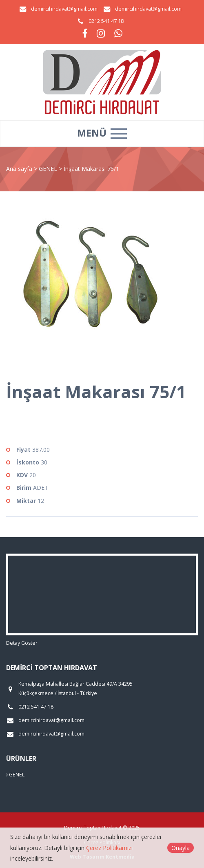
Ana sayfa (19, 169)
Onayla (181, 848)
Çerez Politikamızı (109, 848)
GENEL (49, 169)
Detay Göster (22, 643)
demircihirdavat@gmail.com (64, 9)
